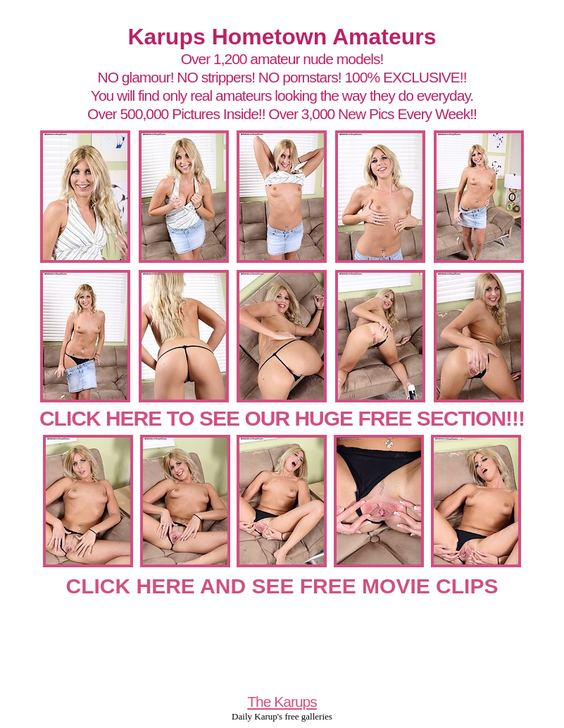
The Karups (282, 702)
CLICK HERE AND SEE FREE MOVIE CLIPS (282, 586)
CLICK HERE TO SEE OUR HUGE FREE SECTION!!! (282, 418)
